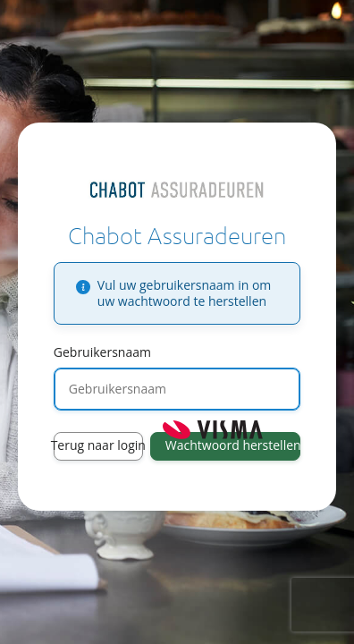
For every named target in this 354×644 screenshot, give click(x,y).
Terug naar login (98, 445)
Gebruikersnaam (102, 352)
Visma (213, 430)
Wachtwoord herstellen (233, 445)
